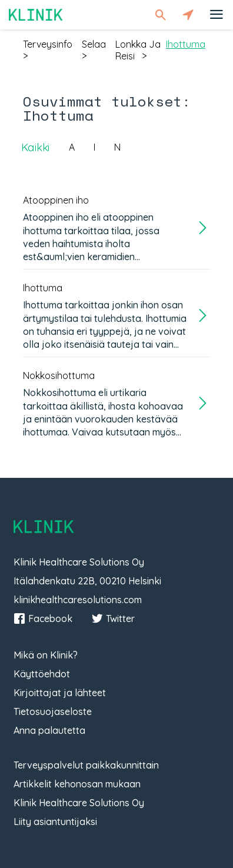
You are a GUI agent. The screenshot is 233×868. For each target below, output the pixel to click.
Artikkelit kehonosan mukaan (77, 784)
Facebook (43, 618)
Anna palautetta (49, 730)
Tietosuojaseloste (53, 711)
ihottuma (186, 44)
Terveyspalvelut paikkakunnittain (86, 765)
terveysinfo (48, 44)
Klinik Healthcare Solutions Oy (79, 803)
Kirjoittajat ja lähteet (60, 693)
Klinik (36, 14)
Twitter (113, 618)
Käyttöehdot (42, 674)
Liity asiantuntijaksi (55, 822)
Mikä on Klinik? (46, 655)
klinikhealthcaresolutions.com (78, 600)
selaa (94, 44)
